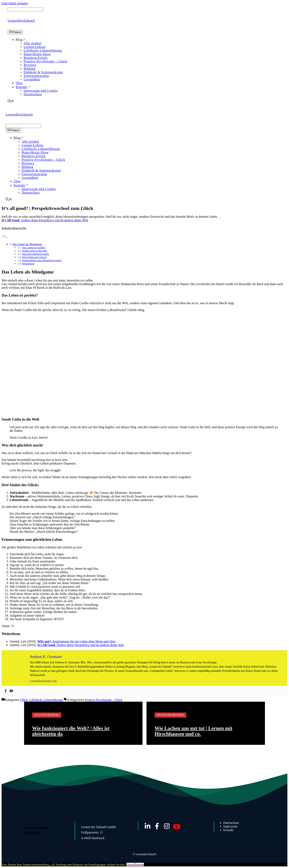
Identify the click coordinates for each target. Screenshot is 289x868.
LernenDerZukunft (21, 21)
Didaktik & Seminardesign (43, 72)
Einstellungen (135, 864)
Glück (24, 700)
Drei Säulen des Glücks (34, 257)
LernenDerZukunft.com (43, 681)
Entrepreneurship (36, 76)
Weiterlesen (28, 264)
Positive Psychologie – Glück (45, 61)
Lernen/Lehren (35, 47)
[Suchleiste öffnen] (11, 101)
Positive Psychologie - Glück (104, 700)
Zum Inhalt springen (15, 3)
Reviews (30, 65)
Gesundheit (32, 79)
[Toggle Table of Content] (5, 237)
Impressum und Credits (41, 91)
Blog (21, 40)
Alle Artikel (33, 43)
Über (19, 83)
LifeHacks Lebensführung (43, 50)
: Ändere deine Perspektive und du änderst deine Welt (45, 220)
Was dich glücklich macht (36, 254)
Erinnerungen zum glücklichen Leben (42, 260)
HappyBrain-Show (37, 54)
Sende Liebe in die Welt (35, 251)
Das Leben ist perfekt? (34, 247)
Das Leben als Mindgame (27, 244)
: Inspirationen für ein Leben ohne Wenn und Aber (77, 641)
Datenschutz (33, 94)
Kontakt (23, 87)
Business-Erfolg (36, 58)
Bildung (30, 69)
